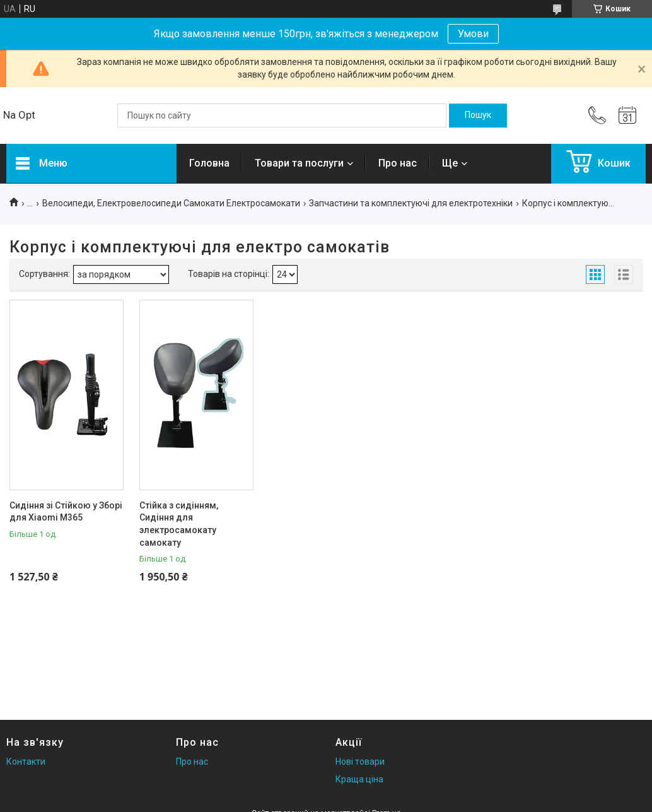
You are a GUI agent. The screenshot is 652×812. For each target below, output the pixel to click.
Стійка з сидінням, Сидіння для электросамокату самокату (179, 524)
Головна (209, 163)
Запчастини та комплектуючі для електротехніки (411, 203)
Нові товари (360, 762)
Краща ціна (359, 779)
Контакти (26, 762)
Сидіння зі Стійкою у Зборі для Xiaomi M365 (66, 512)
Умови (473, 34)
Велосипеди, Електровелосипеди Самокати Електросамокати (171, 203)
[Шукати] (478, 115)
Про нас (398, 163)
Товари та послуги (299, 163)
